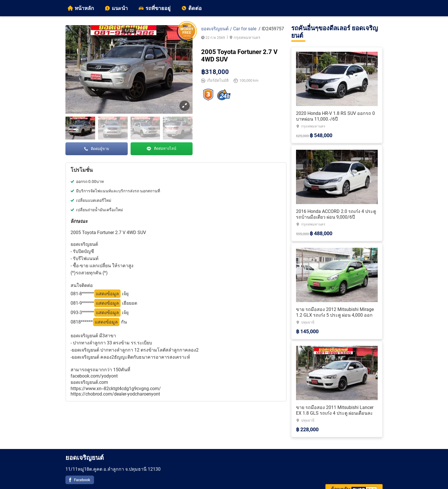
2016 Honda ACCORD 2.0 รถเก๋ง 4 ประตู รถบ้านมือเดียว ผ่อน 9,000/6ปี (336, 214)
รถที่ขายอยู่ (155, 8)
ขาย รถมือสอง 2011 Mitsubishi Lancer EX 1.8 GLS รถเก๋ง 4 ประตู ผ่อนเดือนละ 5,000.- (335, 413)
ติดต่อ (192, 8)
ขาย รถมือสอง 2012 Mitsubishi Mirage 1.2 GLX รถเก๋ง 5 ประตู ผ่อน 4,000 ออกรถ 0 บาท (335, 315)
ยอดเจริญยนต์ (215, 29)
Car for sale (245, 29)
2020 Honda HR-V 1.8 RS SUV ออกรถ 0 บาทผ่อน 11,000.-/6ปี (335, 116)
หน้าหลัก (81, 8)
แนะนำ (116, 8)
